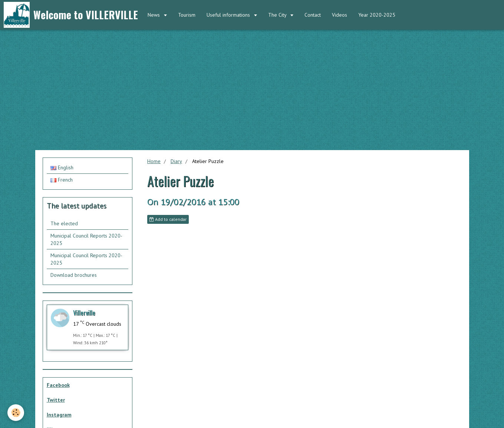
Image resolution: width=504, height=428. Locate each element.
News (154, 15)
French (62, 180)
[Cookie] (16, 413)
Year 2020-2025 (377, 15)
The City (278, 15)
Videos (340, 15)
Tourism (187, 15)
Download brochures (74, 275)
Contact (313, 15)
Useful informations (229, 15)
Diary (176, 161)
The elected (64, 223)
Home (154, 161)
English (62, 167)
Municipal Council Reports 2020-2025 (86, 239)
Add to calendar (168, 219)
